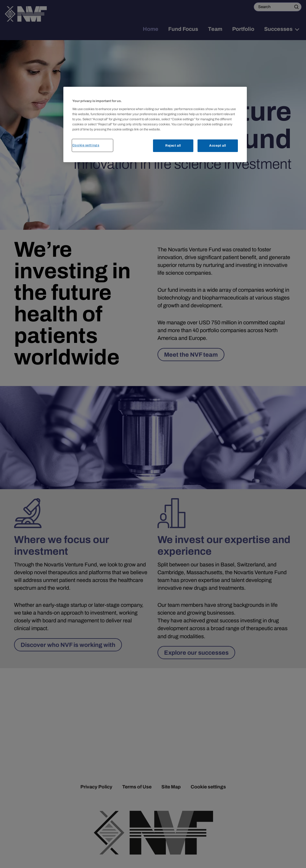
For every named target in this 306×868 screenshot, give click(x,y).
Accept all (218, 145)
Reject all (173, 145)
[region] (155, 124)
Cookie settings (86, 145)
